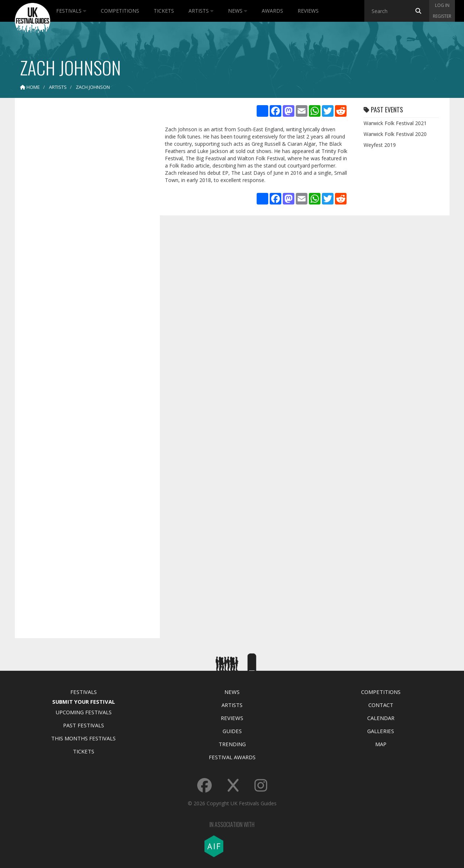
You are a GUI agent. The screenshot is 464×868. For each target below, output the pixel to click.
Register (442, 16)
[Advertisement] (82, 218)
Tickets (164, 11)
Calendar (381, 718)
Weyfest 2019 (380, 145)
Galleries (381, 731)
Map (381, 744)
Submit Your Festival (84, 702)
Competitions (120, 11)
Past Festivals (84, 725)
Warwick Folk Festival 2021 (395, 123)
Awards (272, 11)
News (238, 11)
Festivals (71, 11)
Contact (381, 705)
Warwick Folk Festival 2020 (395, 134)
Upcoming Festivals (84, 712)
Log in (442, 5)
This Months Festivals (83, 738)
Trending (232, 744)
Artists (201, 11)
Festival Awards (232, 757)
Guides (232, 731)
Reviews (308, 11)
